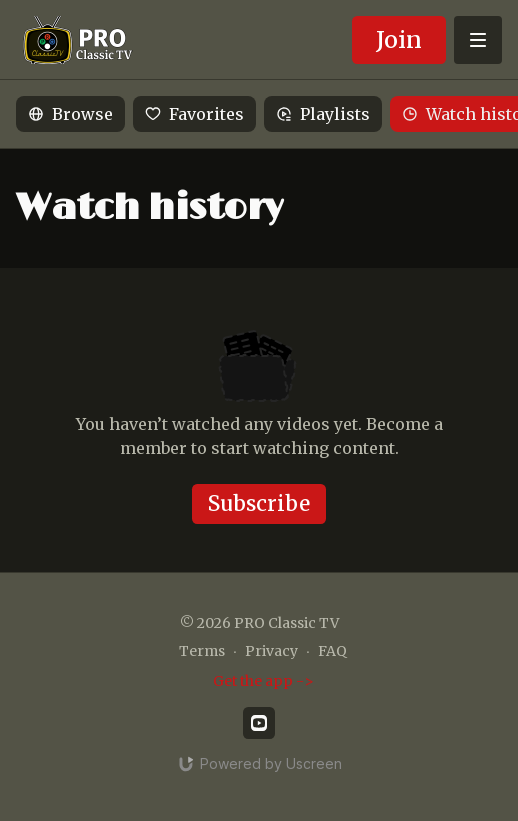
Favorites (194, 114)
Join (399, 39)
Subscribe (259, 504)
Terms (202, 651)
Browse (70, 114)
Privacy (271, 651)
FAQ (332, 651)
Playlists (323, 114)
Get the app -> (263, 681)
